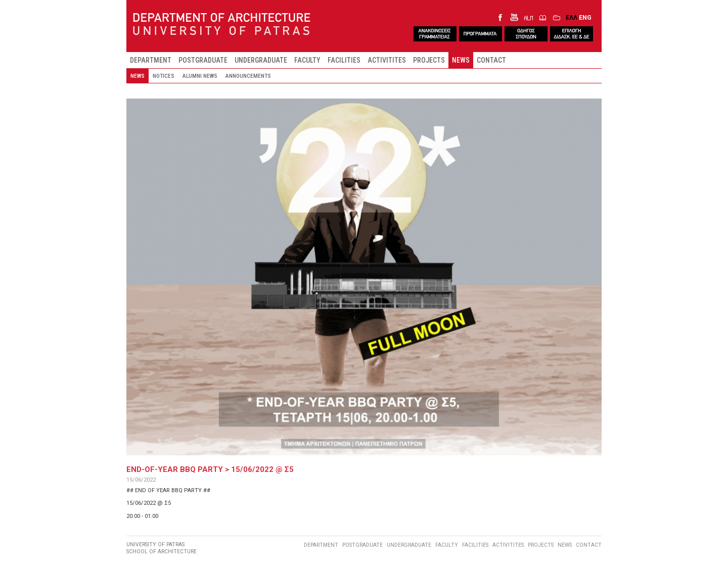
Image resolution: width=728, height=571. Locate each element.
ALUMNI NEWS (200, 76)
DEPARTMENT (151, 60)
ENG (585, 17)
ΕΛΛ (572, 17)
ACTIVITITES (387, 60)
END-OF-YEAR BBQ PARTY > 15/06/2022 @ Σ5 (210, 469)
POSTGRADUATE (203, 60)
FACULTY (307, 60)
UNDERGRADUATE (261, 60)
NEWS (461, 60)
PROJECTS (429, 60)
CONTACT (491, 60)
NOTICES (164, 76)
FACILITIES (344, 60)
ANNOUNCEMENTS (248, 76)
